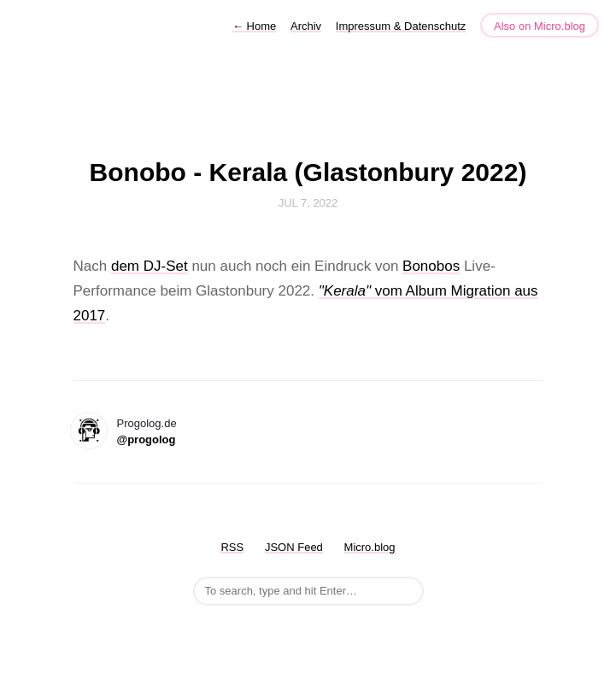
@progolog (147, 440)
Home (254, 26)
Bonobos (431, 266)
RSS (232, 547)
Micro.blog (370, 547)
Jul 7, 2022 (308, 203)
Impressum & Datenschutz (401, 26)
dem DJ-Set (150, 266)
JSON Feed (294, 547)
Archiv (306, 26)
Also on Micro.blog (540, 26)
